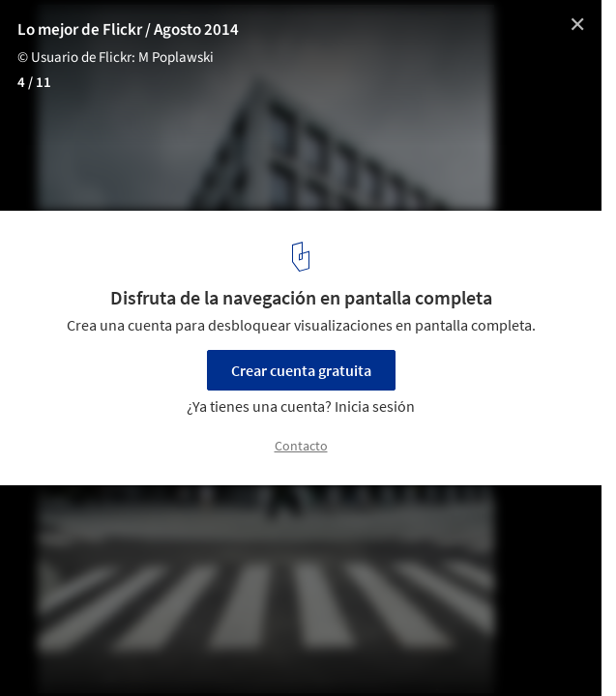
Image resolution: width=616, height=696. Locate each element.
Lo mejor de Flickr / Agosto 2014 (128, 30)
